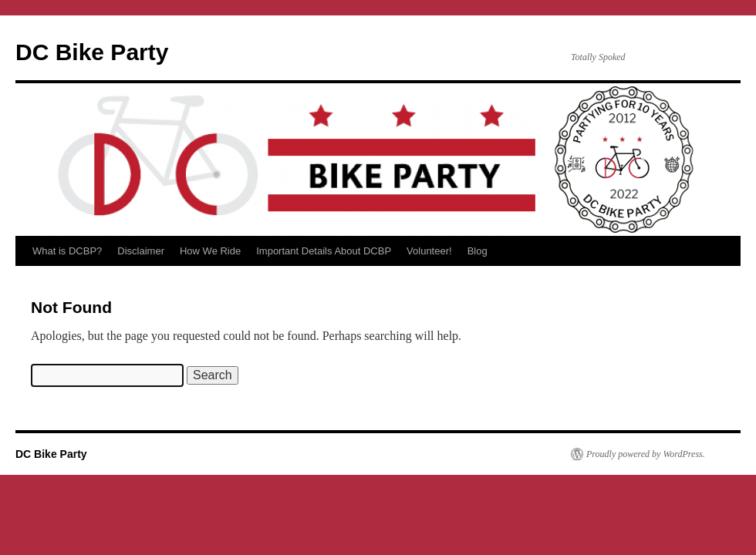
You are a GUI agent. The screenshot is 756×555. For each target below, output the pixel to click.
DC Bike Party (92, 52)
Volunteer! (429, 251)
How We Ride (210, 251)
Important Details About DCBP (324, 251)
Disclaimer (141, 251)
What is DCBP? (67, 251)
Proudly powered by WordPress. (646, 454)
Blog (478, 251)
